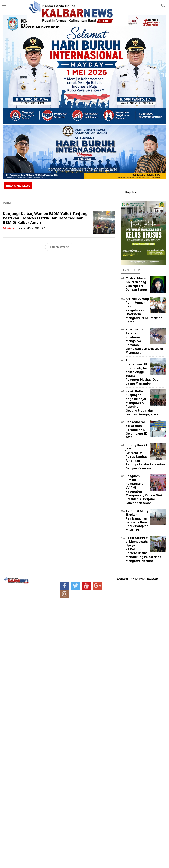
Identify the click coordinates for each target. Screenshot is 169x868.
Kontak (153, 579)
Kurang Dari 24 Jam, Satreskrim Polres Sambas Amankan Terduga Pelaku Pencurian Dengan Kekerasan (145, 457)
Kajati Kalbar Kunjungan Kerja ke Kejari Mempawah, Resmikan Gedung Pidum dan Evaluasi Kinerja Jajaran (143, 403)
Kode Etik (138, 579)
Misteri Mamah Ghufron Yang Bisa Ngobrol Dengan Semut (137, 284)
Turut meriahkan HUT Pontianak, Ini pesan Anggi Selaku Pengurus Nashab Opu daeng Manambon (142, 372)
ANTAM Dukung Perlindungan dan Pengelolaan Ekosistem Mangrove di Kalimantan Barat (144, 310)
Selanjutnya (59, 247)
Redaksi (122, 579)
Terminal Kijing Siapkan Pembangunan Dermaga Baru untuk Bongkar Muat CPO (137, 520)
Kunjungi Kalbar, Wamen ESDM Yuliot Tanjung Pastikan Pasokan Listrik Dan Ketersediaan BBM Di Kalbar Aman (45, 218)
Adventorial (9, 228)
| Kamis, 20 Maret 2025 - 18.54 (31, 228)
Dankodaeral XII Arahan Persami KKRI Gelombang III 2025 (137, 430)
